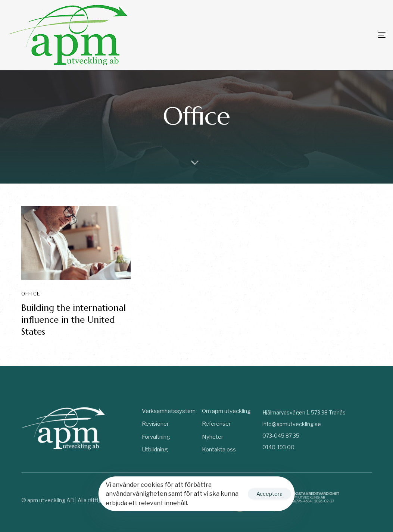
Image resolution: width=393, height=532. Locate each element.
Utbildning (155, 450)
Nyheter (213, 437)
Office (31, 294)
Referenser (216, 424)
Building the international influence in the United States (74, 320)
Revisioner (155, 424)
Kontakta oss (219, 450)
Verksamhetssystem (166, 411)
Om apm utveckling (226, 411)
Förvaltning (156, 437)
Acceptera (269, 494)
